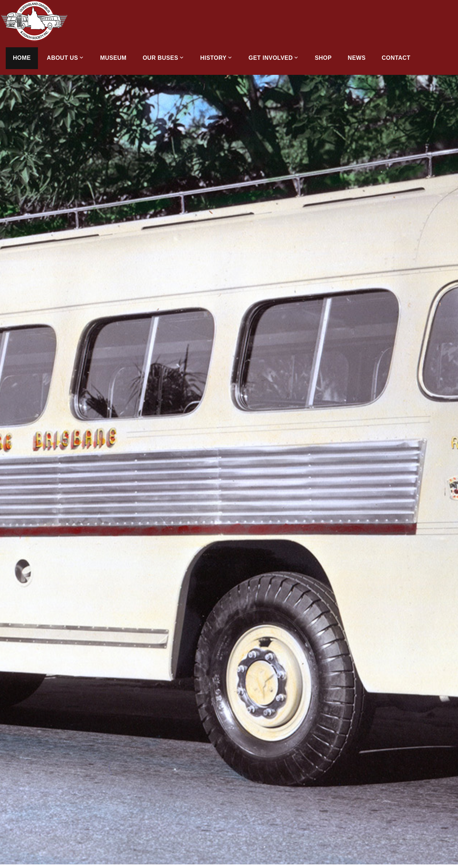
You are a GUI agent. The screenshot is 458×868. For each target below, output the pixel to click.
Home (22, 58)
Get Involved (271, 58)
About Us (62, 58)
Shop (323, 58)
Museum (113, 58)
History (214, 58)
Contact (396, 58)
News (357, 58)
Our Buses (160, 58)
